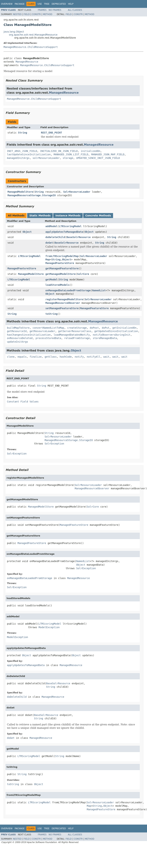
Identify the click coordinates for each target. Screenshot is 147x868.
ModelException (49, 627)
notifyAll (94, 357)
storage (68, 158)
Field (27, 14)
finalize (35, 357)
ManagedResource (27, 62)
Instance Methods (68, 216)
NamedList (99, 290)
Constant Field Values (23, 402)
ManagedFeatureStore (60, 263)
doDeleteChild (55, 237)
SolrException (54, 444)
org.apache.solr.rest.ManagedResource (33, 35)
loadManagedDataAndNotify (72, 335)
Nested (17, 14)
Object (27, 232)
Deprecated (59, 4)
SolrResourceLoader (77, 192)
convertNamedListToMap (48, 328)
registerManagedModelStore (64, 299)
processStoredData (48, 338)
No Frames (55, 10)
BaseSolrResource (79, 237)
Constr (36, 14)
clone (11, 357)
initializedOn (91, 151)
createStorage (77, 328)
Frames (42, 10)
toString (51, 314)
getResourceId (17, 331)
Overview (7, 4)
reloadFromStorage (77, 338)
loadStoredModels (57, 285)
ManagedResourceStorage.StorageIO (32, 195)
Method (48, 14)
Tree (47, 4)
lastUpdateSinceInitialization (29, 154)
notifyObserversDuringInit (112, 335)
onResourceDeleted (20, 338)
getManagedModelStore (60, 274)
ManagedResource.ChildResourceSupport (31, 47)
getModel (51, 280)
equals (22, 357)
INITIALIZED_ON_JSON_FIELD (59, 151)
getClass (51, 357)
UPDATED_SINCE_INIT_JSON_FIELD (98, 158)
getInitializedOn (124, 328)
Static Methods (40, 216)
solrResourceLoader (46, 158)
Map (48, 259)
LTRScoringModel (70, 226)
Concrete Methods (98, 216)
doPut (106, 328)
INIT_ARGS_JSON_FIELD (22, 151)
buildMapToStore (18, 328)
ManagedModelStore (20, 192)
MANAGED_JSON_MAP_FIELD (108, 154)
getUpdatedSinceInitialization (116, 331)
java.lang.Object (14, 32)
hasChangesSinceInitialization (29, 335)
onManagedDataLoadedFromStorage (68, 290)
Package (20, 4)
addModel (51, 226)
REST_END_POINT (51, 133)
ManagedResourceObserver (63, 303)
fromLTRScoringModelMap (62, 256)
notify (79, 357)
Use (40, 4)
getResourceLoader (42, 331)
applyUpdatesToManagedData (64, 232)
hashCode (66, 357)
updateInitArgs (18, 342)
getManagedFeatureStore (62, 268)
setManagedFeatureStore (62, 308)
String (23, 133)
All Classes (75, 10)
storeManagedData (105, 338)
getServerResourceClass (75, 331)
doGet (49, 243)
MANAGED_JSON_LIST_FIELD (71, 154)
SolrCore (83, 274)
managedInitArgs (18, 158)
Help (71, 4)
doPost (94, 328)
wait (106, 357)
